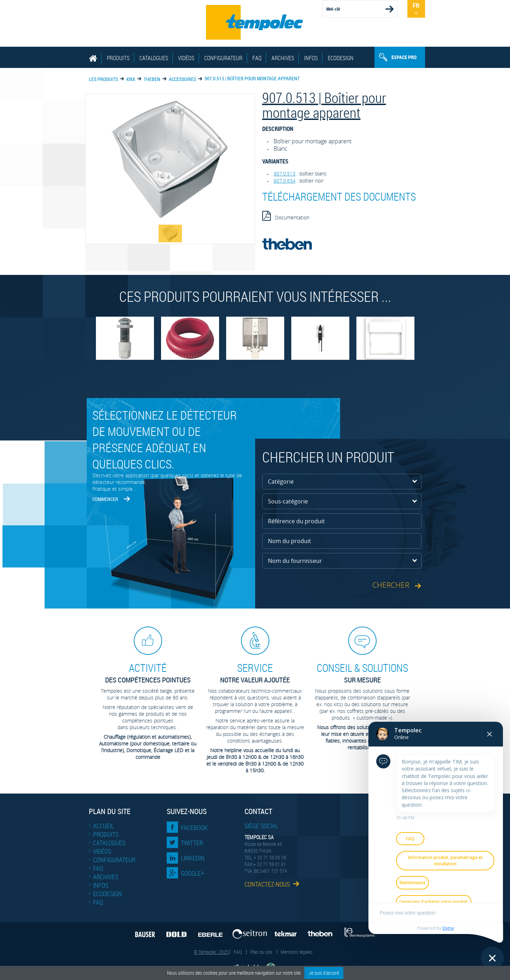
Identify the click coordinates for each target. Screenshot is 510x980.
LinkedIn (193, 858)
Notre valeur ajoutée (255, 673)
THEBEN (152, 79)
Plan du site (261, 952)
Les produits (103, 79)
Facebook (194, 828)
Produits (118, 58)
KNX (131, 79)
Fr (416, 5)
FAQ (257, 58)
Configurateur (223, 58)
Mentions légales (297, 952)
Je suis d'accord (324, 973)
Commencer (105, 499)
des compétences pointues (148, 673)
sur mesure (362, 673)
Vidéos (186, 58)
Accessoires (182, 79)
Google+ (193, 873)
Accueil (104, 826)
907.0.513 (285, 174)
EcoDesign (341, 58)
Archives (283, 58)
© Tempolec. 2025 (211, 952)
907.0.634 (285, 181)
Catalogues (154, 58)
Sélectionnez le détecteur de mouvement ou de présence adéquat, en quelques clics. (165, 439)
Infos (311, 58)
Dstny (448, 928)
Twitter (192, 843)
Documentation (286, 216)
